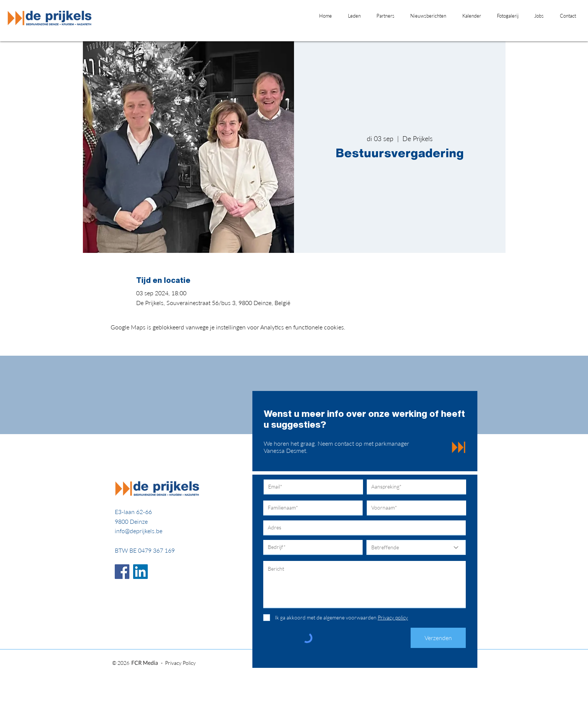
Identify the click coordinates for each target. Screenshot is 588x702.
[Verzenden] (438, 638)
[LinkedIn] (140, 572)
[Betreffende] (416, 547)
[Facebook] (122, 572)
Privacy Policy (180, 663)
